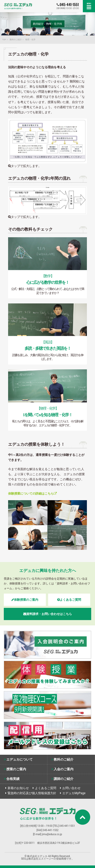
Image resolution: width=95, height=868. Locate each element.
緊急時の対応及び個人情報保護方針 (32, 793)
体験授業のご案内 (25, 600)
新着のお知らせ (18, 788)
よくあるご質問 (69, 600)
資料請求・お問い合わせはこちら (48, 614)
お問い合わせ (71, 788)
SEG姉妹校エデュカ (18, 6)
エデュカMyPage (74, 793)
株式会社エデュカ (48, 814)
